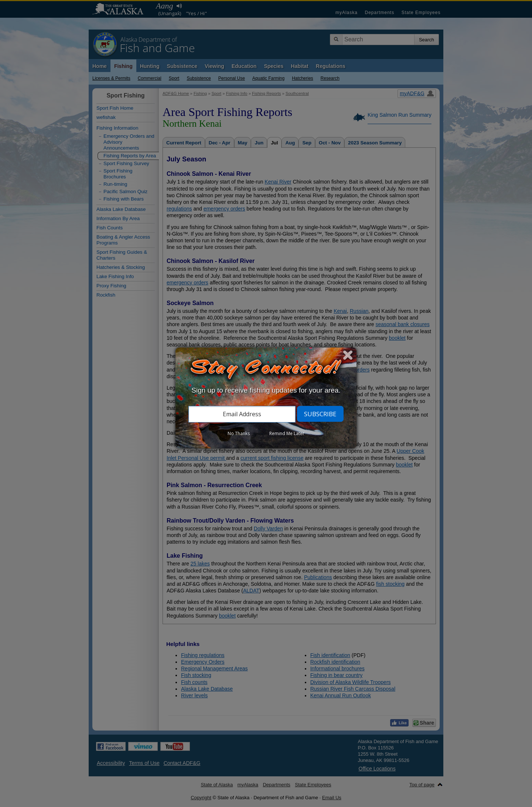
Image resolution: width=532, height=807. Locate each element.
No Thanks (239, 433)
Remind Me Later (287, 433)
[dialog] (266, 398)
